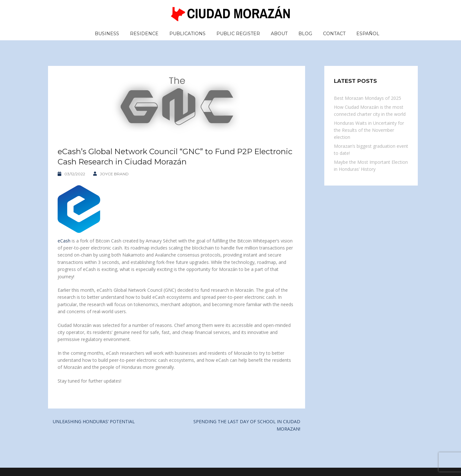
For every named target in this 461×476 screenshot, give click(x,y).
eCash (64, 241)
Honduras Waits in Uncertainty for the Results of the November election (369, 130)
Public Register (238, 34)
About (279, 34)
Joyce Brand (114, 174)
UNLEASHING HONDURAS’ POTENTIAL (94, 421)
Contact (334, 34)
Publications (187, 34)
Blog (305, 34)
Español (368, 34)
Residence (144, 34)
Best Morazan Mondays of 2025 (368, 98)
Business (107, 34)
